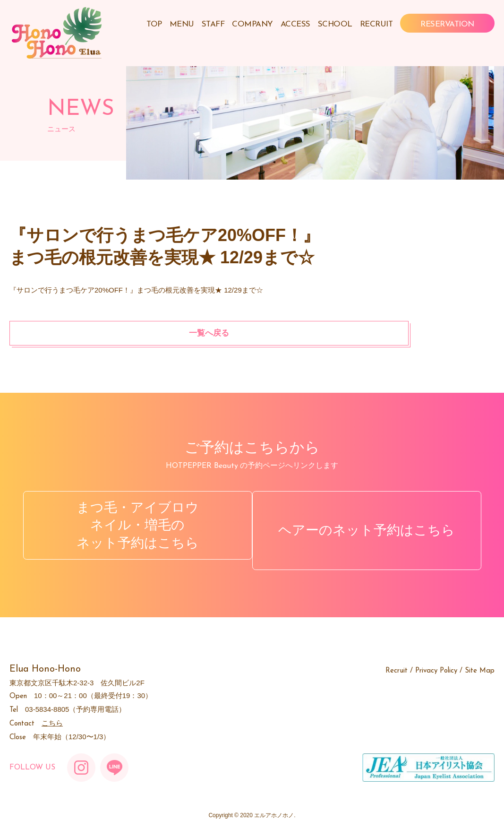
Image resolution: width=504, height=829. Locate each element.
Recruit (397, 661)
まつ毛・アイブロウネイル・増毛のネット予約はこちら (132, 525)
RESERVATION (447, 24)
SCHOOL (335, 24)
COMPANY (252, 24)
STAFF (213, 24)
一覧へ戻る (70, 333)
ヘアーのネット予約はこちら (373, 525)
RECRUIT (376, 24)
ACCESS (295, 24)
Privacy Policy (436, 661)
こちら (52, 712)
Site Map (480, 661)
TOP (154, 24)
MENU (182, 24)
